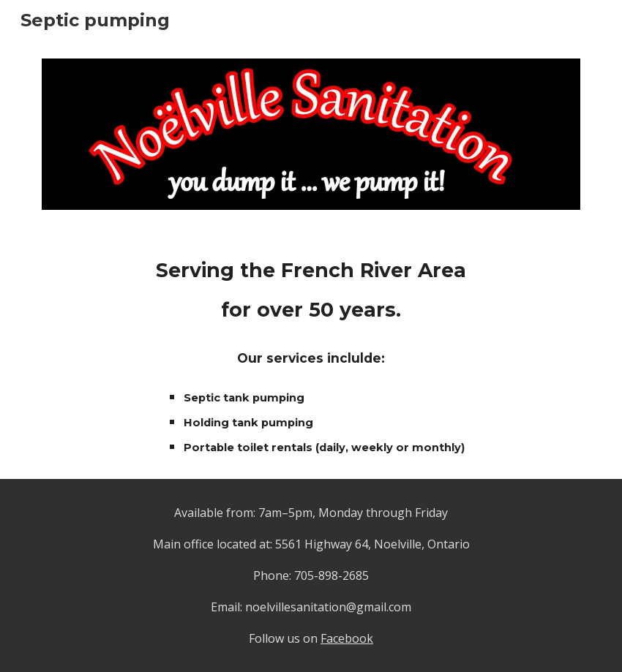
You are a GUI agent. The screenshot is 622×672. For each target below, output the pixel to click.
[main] (311, 353)
